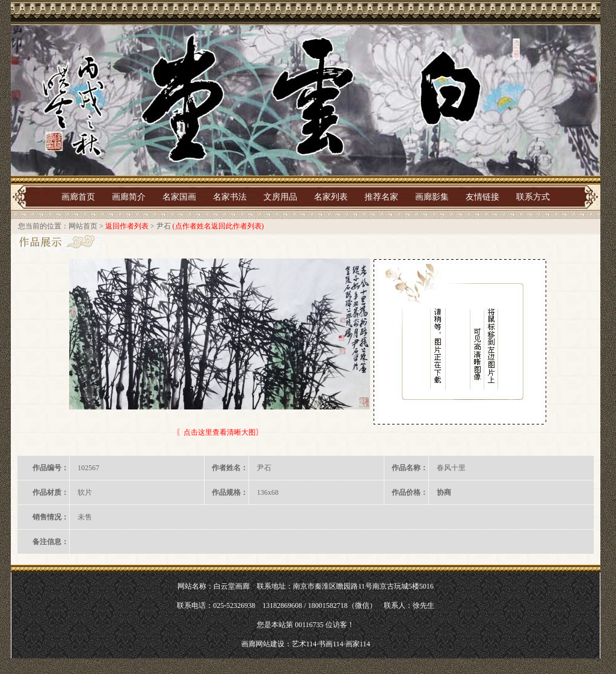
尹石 (164, 226)
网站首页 (83, 226)
